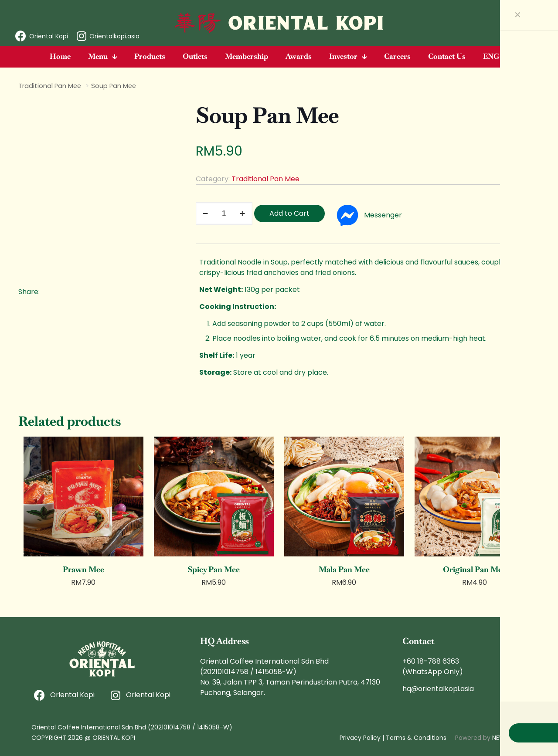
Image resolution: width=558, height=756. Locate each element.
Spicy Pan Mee (214, 569)
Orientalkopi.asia (114, 36)
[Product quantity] (224, 214)
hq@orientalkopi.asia (438, 689)
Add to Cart (289, 213)
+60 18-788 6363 (431, 661)
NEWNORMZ (509, 738)
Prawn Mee (83, 569)
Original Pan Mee (475, 569)
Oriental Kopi (49, 36)
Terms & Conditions (416, 738)
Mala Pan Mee (344, 569)
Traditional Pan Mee (50, 86)
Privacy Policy (360, 738)
